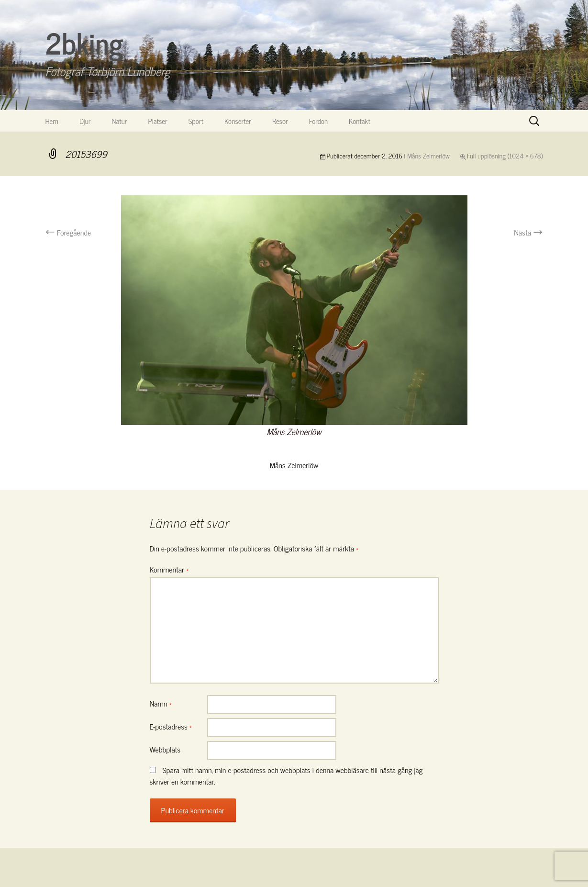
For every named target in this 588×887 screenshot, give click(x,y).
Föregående (68, 232)
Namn (161, 703)
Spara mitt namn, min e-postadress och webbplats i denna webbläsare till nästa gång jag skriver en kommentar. (286, 775)
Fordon (318, 121)
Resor (280, 121)
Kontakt (360, 121)
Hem (52, 121)
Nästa (528, 232)
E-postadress (171, 726)
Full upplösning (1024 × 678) (505, 155)
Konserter (238, 121)
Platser (157, 121)
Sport (196, 121)
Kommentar (169, 569)
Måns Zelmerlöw (428, 155)
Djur (85, 121)
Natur (119, 121)
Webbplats (165, 749)
